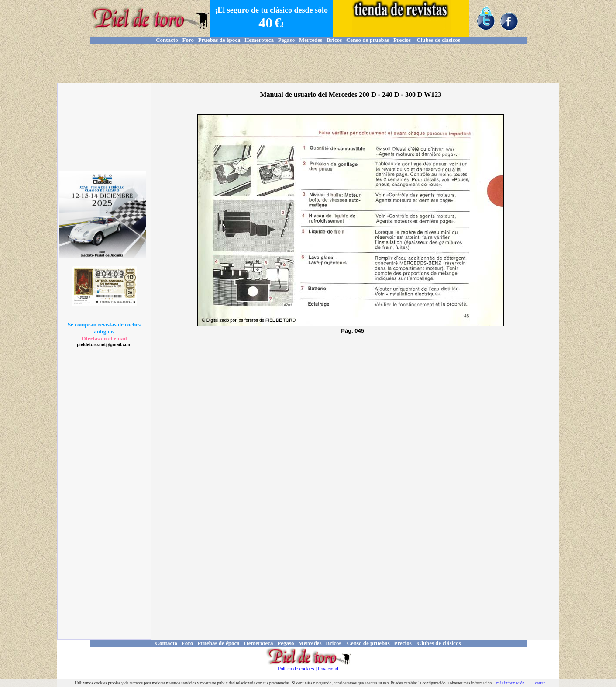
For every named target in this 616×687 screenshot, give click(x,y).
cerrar (540, 683)
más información (511, 683)
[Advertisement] (308, 63)
